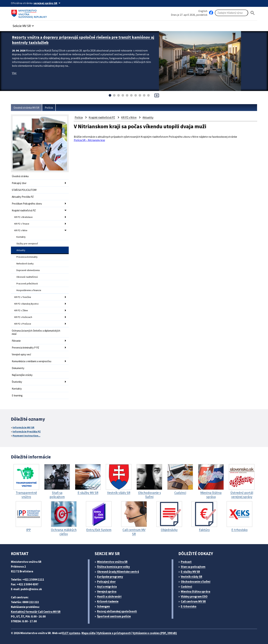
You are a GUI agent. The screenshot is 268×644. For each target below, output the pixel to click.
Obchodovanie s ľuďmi (196, 582)
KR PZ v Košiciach (23, 317)
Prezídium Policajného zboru (27, 204)
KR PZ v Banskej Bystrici (26, 304)
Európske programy (110, 577)
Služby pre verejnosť (27, 244)
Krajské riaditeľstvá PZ (24, 210)
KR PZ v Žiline (21, 310)
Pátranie (16, 341)
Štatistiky (17, 382)
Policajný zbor (19, 183)
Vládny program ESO (194, 596)
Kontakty (21, 237)
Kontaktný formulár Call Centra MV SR (36, 612)
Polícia (49, 108)
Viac (14, 73)
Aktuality (21, 250)
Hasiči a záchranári (109, 596)
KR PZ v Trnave (22, 224)
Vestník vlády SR (192, 577)
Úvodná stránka (20, 176)
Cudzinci (186, 587)
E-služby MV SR (190, 572)
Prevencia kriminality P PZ (25, 348)
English (203, 11)
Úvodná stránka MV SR (26, 108)
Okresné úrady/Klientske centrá (118, 572)
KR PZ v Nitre (21, 230)
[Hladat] (253, 13)
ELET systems (71, 633)
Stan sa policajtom (193, 567)
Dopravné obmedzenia (28, 270)
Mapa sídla (88, 633)
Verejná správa (107, 592)
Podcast (186, 562)
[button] (24, 25)
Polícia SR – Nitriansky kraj (89, 140)
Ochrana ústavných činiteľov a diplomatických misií (36, 332)
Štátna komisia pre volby (113, 567)
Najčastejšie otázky (22, 375)
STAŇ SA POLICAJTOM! (24, 190)
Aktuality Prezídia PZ (23, 197)
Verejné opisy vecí (21, 354)
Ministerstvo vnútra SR (112, 562)
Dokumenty (18, 368)
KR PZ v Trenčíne (23, 297)
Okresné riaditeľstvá (27, 277)
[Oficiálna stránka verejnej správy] (48, 3)
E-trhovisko (189, 606)
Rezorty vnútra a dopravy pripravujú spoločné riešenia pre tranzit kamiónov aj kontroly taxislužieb (83, 40)
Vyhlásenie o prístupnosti (114, 633)
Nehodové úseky (25, 264)
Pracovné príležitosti (27, 284)
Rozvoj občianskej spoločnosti (117, 611)
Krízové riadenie (108, 601)
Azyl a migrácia (107, 587)
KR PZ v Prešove (23, 324)
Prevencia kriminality (27, 257)
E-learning (17, 395)
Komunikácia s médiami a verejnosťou (32, 361)
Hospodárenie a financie (29, 290)
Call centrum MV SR (193, 601)
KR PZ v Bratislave (24, 217)
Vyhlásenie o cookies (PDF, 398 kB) (155, 633)
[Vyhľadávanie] (232, 13)
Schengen (103, 606)
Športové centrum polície (114, 616)
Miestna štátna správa (196, 592)
